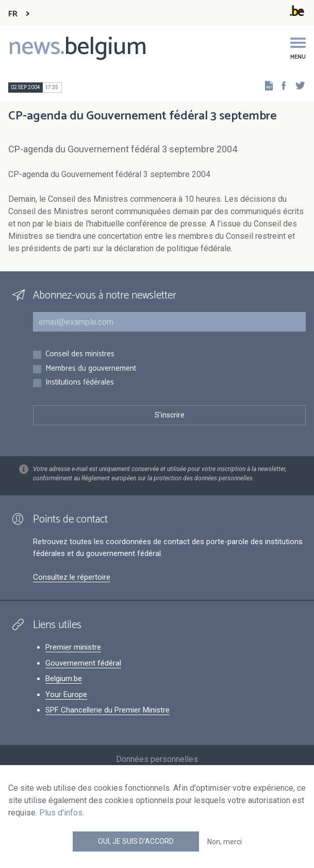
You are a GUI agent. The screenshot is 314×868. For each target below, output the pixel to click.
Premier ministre (73, 647)
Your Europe (66, 695)
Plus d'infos (61, 813)
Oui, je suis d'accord (136, 841)
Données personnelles (157, 759)
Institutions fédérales (80, 383)
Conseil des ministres (80, 354)
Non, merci (225, 842)
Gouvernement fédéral (83, 663)
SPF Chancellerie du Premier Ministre (108, 710)
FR (13, 14)
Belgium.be (64, 679)
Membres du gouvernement (91, 369)
